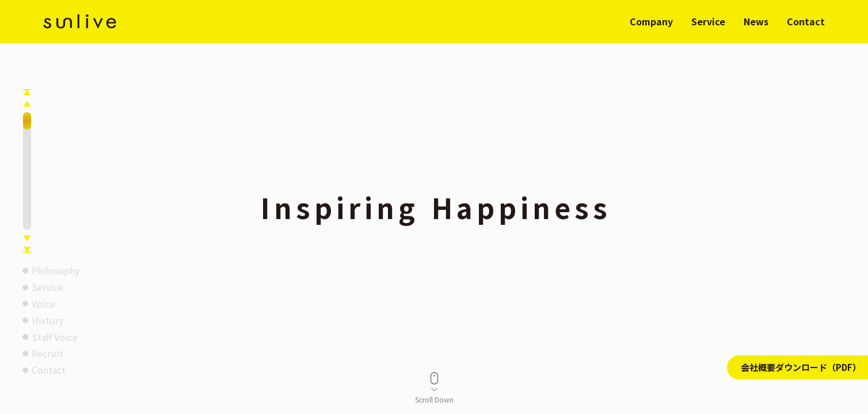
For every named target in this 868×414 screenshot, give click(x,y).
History (47, 320)
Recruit (47, 353)
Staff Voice (55, 337)
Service (708, 21)
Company (651, 21)
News (756, 21)
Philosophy (56, 270)
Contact (806, 21)
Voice (43, 304)
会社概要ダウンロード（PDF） (801, 367)
